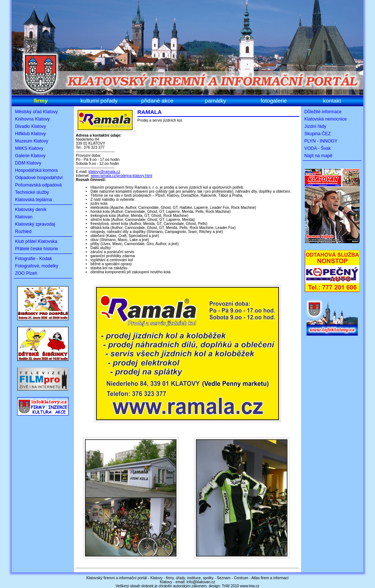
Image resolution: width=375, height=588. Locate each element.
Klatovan (24, 217)
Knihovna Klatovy (32, 119)
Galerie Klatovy (30, 156)
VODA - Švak (318, 148)
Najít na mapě (318, 156)
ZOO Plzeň (26, 273)
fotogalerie (274, 101)
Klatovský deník (31, 210)
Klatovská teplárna (34, 200)
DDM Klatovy (28, 163)
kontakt (332, 101)
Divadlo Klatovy (31, 126)
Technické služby (32, 192)
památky (215, 101)
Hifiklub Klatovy (30, 134)
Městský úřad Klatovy (36, 112)
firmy (41, 101)
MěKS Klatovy (29, 148)
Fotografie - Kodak (34, 259)
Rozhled (23, 232)
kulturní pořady (99, 101)
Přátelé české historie (36, 249)
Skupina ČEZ (318, 134)
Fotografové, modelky (37, 266)
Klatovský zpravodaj (35, 224)
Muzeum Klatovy (32, 141)
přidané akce (157, 101)
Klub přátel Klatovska (36, 241)
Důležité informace (323, 112)
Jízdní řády (315, 126)
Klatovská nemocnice (326, 119)
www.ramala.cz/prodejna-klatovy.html (121, 176)
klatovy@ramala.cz (105, 172)
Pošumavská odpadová (38, 185)
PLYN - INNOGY (321, 141)
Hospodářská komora (36, 170)
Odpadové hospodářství (39, 178)
